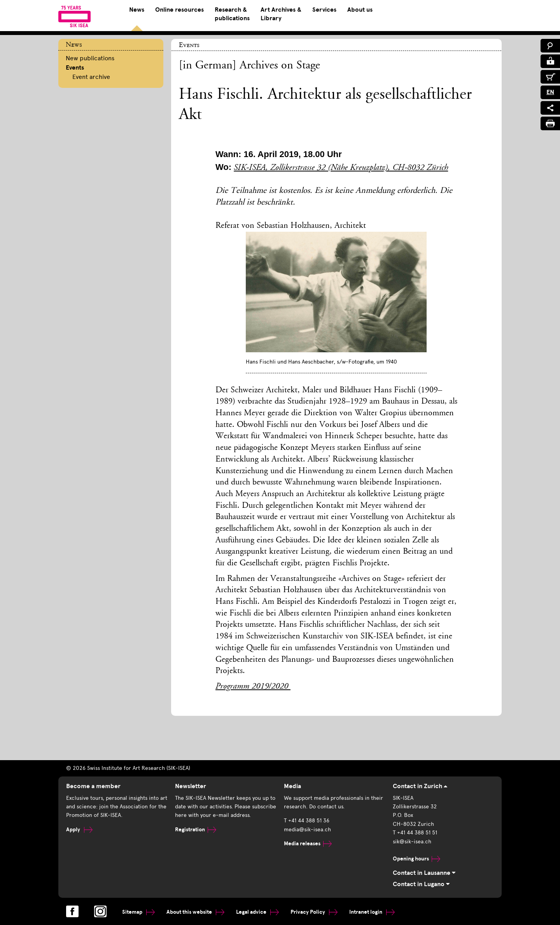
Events (75, 68)
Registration (196, 830)
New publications (90, 58)
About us (360, 10)
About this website (195, 912)
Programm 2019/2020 (253, 687)
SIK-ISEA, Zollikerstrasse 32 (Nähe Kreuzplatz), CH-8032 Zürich (341, 168)
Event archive (91, 77)
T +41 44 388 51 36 (307, 821)
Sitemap (138, 912)
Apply (79, 830)
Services (324, 10)
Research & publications (232, 14)
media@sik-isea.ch (307, 830)
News (137, 10)
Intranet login (372, 912)
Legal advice (257, 912)
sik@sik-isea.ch (412, 842)
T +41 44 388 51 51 (415, 833)
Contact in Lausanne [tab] (424, 873)
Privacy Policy (314, 912)
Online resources (179, 10)
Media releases (308, 844)
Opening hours (416, 859)
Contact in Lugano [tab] (421, 884)
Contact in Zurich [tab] (420, 786)
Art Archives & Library (281, 14)
